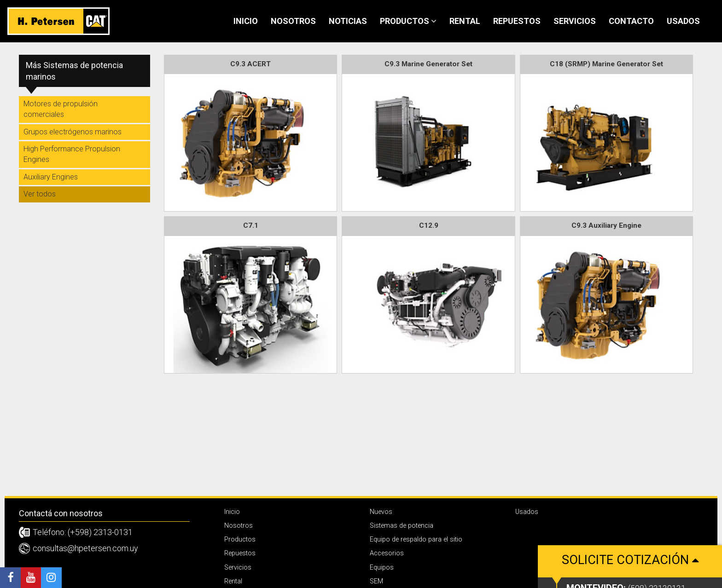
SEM (376, 581)
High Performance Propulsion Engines (72, 154)
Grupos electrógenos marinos (73, 132)
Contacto (631, 21)
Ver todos (40, 194)
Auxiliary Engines (51, 177)
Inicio (246, 21)
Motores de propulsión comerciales (61, 109)
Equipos (382, 568)
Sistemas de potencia (402, 526)
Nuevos (381, 512)
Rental (465, 21)
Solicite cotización (630, 573)
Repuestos (517, 21)
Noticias (348, 21)
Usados (683, 21)
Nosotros (293, 21)
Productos (408, 21)
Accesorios (387, 553)
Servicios (575, 21)
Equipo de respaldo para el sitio (416, 539)
